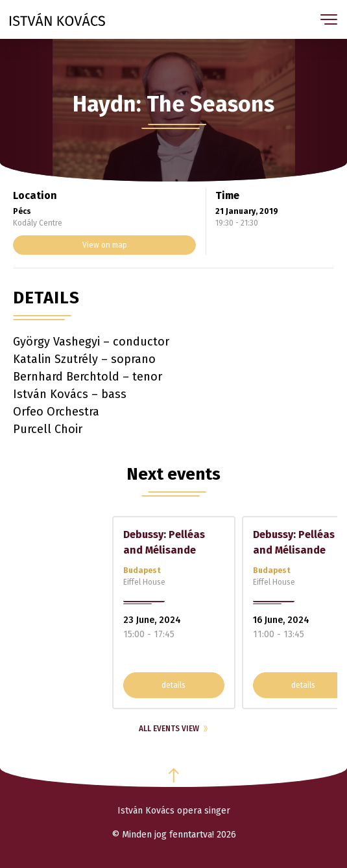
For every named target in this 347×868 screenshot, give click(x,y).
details (173, 685)
